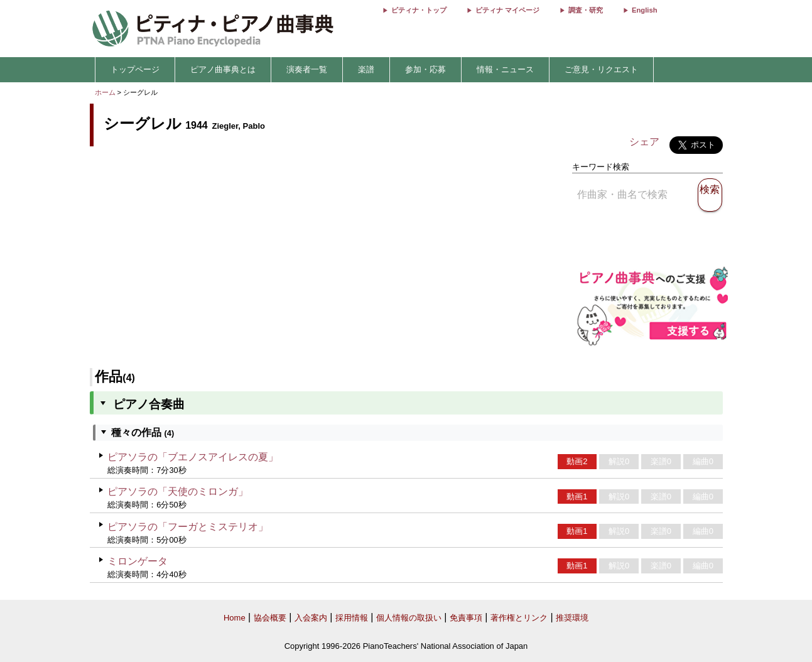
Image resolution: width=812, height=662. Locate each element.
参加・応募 (425, 69)
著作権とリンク (519, 618)
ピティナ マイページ (507, 10)
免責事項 (466, 618)
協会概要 (270, 618)
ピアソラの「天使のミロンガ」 (178, 491)
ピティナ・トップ (419, 10)
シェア (644, 142)
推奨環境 (572, 618)
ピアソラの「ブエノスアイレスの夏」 (193, 457)
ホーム (105, 92)
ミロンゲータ (138, 561)
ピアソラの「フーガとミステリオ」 (188, 527)
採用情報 (352, 618)
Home (235, 618)
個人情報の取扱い (409, 618)
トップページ (135, 69)
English (644, 10)
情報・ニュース (505, 69)
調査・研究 (586, 10)
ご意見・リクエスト (601, 69)
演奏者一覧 (307, 69)
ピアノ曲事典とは (223, 69)
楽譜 (366, 69)
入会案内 (311, 618)
